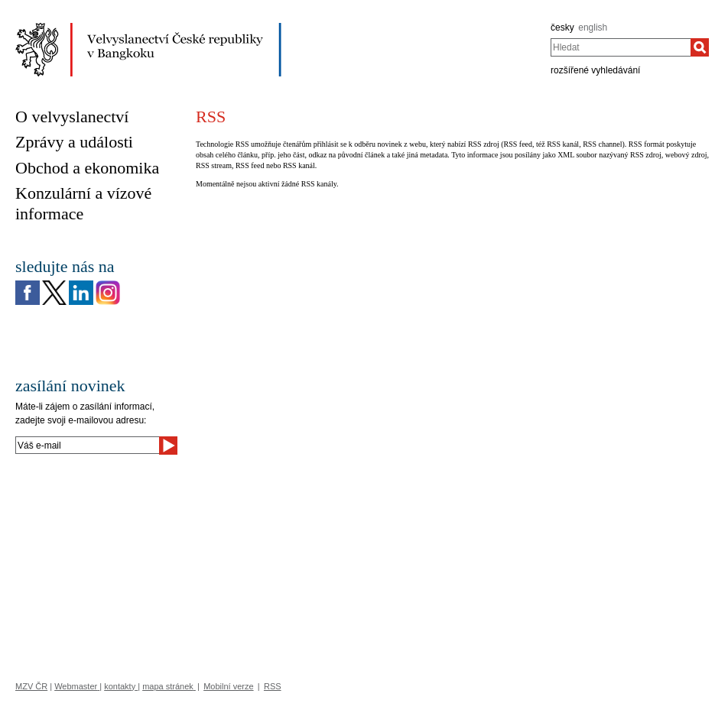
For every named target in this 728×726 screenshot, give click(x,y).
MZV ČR (31, 686)
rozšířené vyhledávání (595, 70)
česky (562, 28)
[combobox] (621, 47)
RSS (273, 686)
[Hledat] (700, 47)
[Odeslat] (168, 446)
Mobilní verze (228, 686)
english (593, 28)
